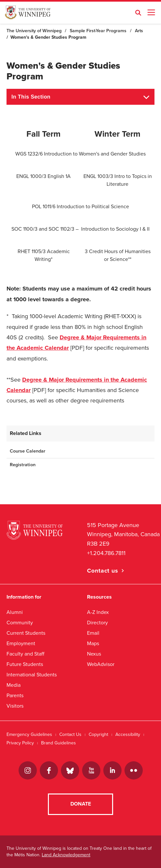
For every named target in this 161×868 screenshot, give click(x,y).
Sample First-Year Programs (98, 31)
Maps (93, 643)
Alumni (15, 612)
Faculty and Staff (25, 654)
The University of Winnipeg (34, 31)
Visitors (15, 706)
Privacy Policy (20, 743)
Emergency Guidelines (29, 734)
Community (20, 623)
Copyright (98, 734)
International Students (32, 675)
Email (93, 633)
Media (14, 685)
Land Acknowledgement (66, 855)
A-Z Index (98, 612)
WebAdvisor (101, 664)
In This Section (31, 97)
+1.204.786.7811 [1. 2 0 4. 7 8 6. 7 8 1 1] (106, 553)
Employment (21, 643)
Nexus (94, 654)
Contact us (103, 571)
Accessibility (128, 734)
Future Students (25, 664)
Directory (97, 623)
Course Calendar (28, 451)
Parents (15, 695)
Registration (23, 465)
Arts (139, 31)
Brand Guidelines (59, 743)
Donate (81, 804)
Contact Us (70, 734)
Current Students (26, 633)
